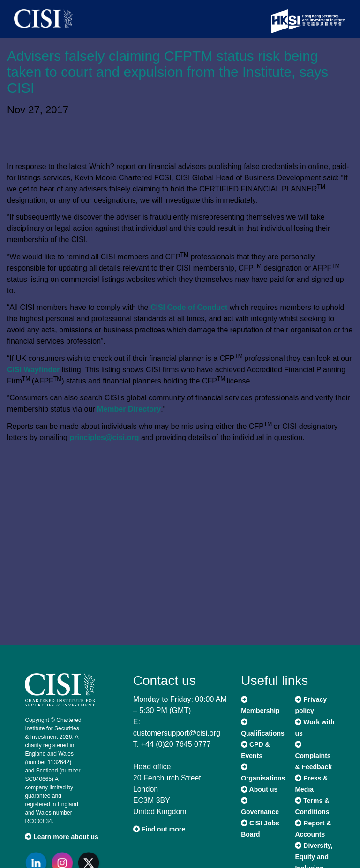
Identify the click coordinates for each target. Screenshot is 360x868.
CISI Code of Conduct (189, 307)
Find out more (159, 829)
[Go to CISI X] (90, 863)
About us (259, 789)
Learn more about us (61, 837)
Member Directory (129, 409)
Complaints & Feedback (313, 756)
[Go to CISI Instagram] (64, 863)
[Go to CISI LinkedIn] (38, 863)
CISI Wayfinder (33, 370)
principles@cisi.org (104, 438)
